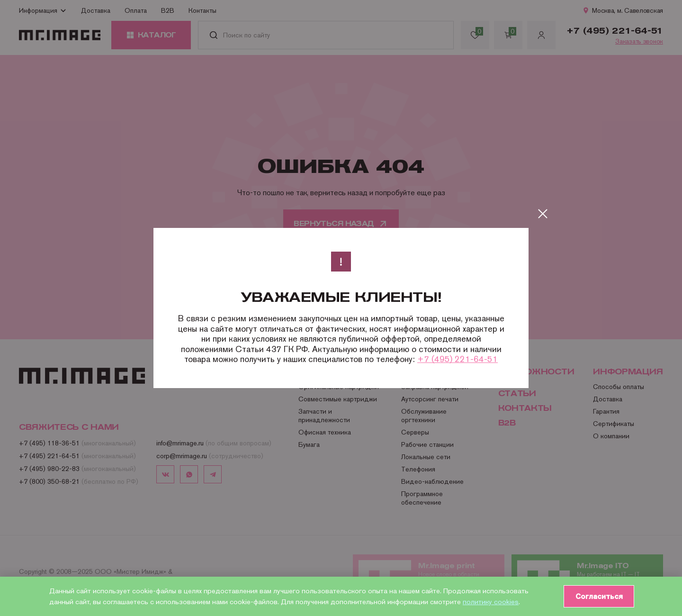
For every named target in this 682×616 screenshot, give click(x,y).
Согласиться (597, 596)
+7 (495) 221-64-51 (458, 359)
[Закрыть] (543, 214)
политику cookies (491, 602)
